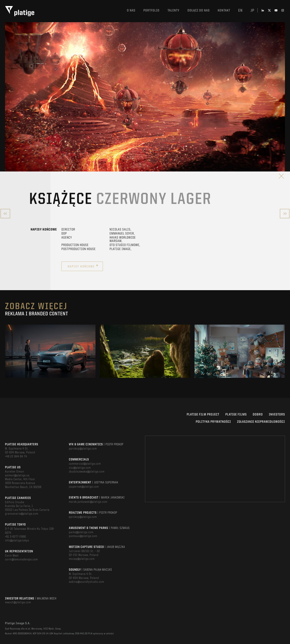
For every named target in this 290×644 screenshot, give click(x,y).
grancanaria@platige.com (22, 514)
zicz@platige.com (80, 468)
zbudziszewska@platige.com (87, 472)
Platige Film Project (203, 415)
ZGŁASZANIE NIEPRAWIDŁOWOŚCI (261, 422)
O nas (131, 11)
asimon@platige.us (17, 476)
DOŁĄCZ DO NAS (199, 11)
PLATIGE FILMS (236, 415)
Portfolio (151, 11)
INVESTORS (277, 415)
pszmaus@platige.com (83, 536)
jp (252, 11)
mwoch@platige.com (18, 602)
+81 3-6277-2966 (16, 537)
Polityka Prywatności (213, 422)
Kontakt (224, 11)
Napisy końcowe (83, 266)
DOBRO (258, 415)
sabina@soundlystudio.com (86, 582)
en (240, 11)
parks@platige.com (81, 532)
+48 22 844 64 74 (16, 457)
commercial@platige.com (85, 464)
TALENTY (173, 11)
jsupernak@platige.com (84, 487)
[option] (50, 351)
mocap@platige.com (82, 559)
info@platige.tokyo (17, 541)
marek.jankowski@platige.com (88, 502)
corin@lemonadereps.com (21, 560)
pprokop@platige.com (83, 449)
